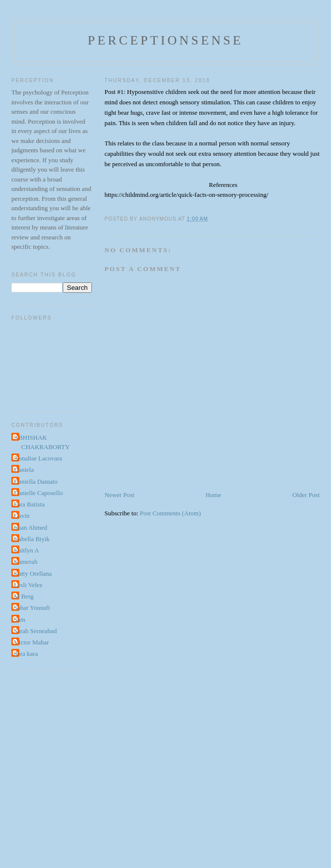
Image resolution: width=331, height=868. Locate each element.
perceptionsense (166, 40)
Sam (20, 619)
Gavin (22, 516)
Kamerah (26, 562)
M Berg (24, 596)
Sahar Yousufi (32, 608)
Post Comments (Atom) (170, 513)
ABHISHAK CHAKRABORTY (42, 442)
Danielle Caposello (38, 493)
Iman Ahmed (31, 527)
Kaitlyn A (26, 550)
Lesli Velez (28, 585)
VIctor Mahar (31, 642)
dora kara (26, 654)
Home (213, 495)
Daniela (24, 470)
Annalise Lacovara (38, 458)
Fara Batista (29, 504)
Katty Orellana (33, 573)
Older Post (306, 495)
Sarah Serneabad (35, 631)
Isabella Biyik (32, 539)
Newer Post (120, 495)
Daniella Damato (36, 481)
